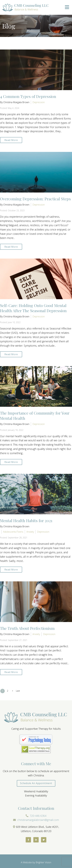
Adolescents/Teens (13, 532)
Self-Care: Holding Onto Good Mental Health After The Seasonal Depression (33, 308)
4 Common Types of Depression (28, 96)
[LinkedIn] (36, 840)
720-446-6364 (38, 816)
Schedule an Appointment (36, 783)
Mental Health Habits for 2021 (26, 521)
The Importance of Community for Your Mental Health (35, 416)
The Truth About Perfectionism (27, 628)
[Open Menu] (67, 7)
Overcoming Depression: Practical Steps (35, 199)
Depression (39, 102)
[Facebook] (28, 840)
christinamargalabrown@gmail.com (38, 820)
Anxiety (30, 532)
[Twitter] (44, 840)
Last (18, 691)
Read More (11, 140)
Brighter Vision (43, 862)
